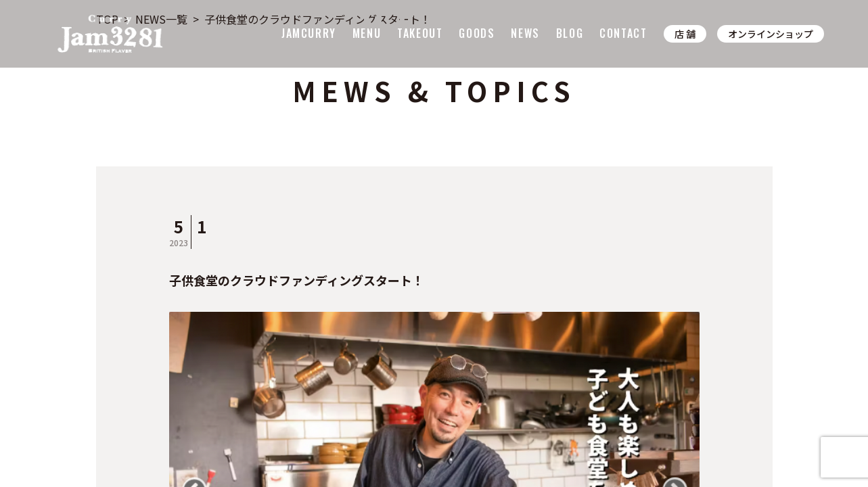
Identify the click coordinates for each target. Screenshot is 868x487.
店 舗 (685, 34)
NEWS (525, 33)
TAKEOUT (420, 33)
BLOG (570, 33)
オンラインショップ (771, 34)
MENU (367, 33)
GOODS (477, 33)
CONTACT (623, 33)
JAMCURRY (309, 33)
